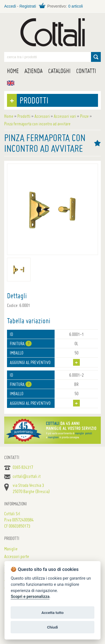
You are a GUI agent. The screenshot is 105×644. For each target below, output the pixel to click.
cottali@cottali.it (27, 476)
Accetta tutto (53, 613)
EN (11, 83)
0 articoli (76, 6)
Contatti (86, 71)
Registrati (28, 6)
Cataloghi (59, 71)
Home (13, 71)
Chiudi (53, 627)
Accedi (10, 6)
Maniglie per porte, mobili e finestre (53, 32)
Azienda (33, 71)
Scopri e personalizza (30, 597)
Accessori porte (17, 556)
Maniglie (11, 549)
